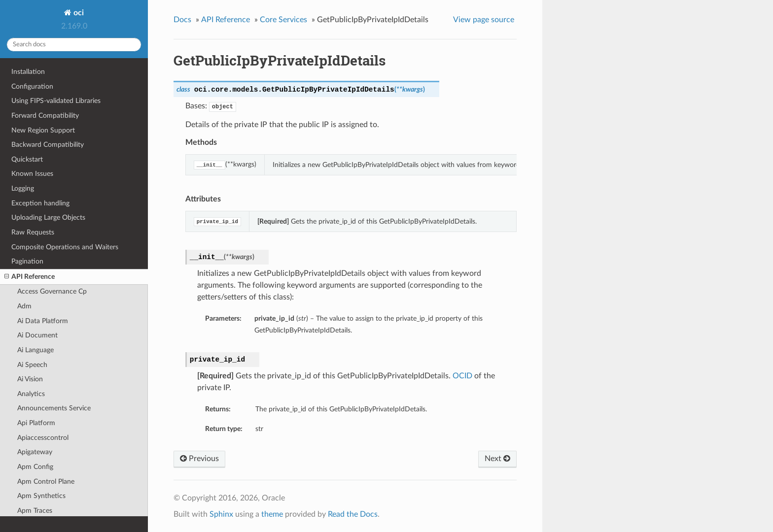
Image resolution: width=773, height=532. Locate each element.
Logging (23, 188)
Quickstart (27, 159)
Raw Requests (33, 232)
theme (272, 514)
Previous (199, 459)
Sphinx (221, 514)
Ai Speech (32, 365)
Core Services (283, 20)
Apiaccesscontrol (43, 438)
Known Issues (32, 174)
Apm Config (35, 467)
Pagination (27, 261)
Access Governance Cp (52, 291)
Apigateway (35, 452)
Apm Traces (35, 511)
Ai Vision (30, 379)
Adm (24, 306)
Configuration (32, 86)
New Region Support (43, 130)
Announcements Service (54, 408)
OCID (462, 376)
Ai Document (37, 335)
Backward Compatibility (48, 145)
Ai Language (35, 350)
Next (497, 459)
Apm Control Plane (46, 482)
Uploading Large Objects (48, 217)
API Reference (30, 277)
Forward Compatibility (45, 116)
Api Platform (36, 423)
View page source (484, 20)
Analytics (31, 394)
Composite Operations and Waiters (65, 247)
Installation (28, 72)
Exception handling (40, 203)
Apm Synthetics (41, 496)
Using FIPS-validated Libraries (56, 101)
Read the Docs (353, 514)
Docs (182, 20)
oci (78, 13)
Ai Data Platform (43, 321)
